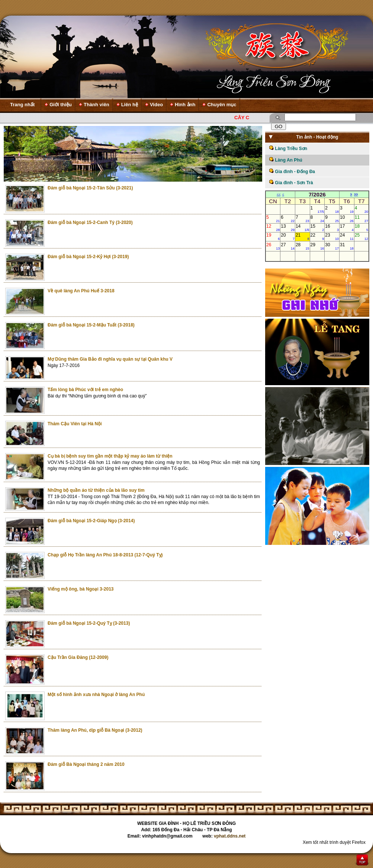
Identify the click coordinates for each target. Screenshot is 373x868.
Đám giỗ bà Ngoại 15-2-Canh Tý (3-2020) (90, 222)
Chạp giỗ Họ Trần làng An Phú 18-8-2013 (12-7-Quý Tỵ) (105, 555)
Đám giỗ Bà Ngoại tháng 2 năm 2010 (86, 764)
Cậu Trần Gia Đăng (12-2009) (78, 657)
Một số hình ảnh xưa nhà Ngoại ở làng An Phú (96, 695)
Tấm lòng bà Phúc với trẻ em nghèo (85, 390)
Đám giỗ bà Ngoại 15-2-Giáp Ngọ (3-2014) (91, 521)
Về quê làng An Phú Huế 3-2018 (81, 291)
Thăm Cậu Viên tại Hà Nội (75, 424)
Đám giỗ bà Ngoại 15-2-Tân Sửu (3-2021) (90, 188)
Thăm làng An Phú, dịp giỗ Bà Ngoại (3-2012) (95, 730)
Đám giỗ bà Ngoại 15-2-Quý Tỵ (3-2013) (89, 623)
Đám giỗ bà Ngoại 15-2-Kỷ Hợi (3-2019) (88, 257)
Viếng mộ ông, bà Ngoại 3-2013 (81, 589)
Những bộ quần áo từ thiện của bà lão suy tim (96, 490)
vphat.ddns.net (230, 836)
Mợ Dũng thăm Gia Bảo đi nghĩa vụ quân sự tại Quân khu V (110, 359)
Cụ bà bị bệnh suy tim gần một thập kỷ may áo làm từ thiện (110, 456)
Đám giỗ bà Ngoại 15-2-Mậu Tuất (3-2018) (91, 325)
